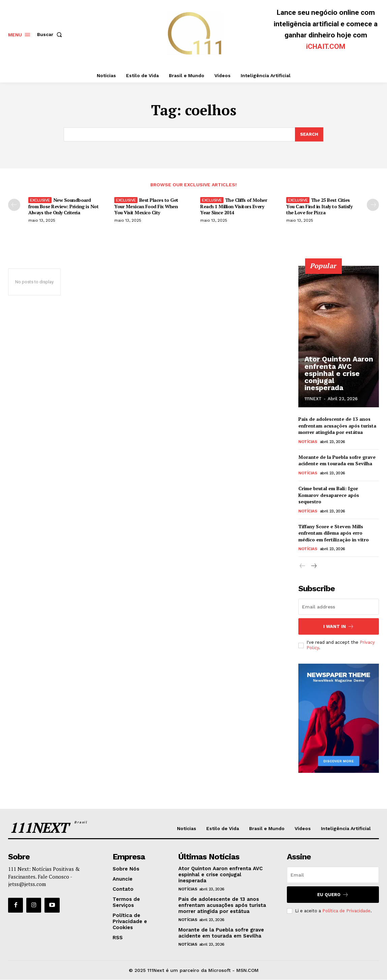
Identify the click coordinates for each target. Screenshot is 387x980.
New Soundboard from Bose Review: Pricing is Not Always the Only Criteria (63, 206)
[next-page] (373, 205)
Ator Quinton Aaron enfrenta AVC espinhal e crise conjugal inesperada (338, 378)
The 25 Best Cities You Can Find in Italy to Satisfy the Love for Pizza (319, 206)
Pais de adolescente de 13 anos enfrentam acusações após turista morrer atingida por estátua (337, 425)
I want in (339, 626)
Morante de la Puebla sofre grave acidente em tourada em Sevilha (337, 460)
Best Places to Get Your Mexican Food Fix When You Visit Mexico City (146, 206)
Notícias (308, 442)
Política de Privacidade (346, 910)
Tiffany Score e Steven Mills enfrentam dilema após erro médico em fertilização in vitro (334, 533)
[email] (339, 607)
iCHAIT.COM (326, 46)
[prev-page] (14, 205)
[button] (51, 34)
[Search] (309, 134)
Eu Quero (333, 895)
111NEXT (313, 399)
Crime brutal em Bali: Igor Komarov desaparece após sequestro (329, 495)
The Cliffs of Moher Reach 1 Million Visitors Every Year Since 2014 (234, 206)
